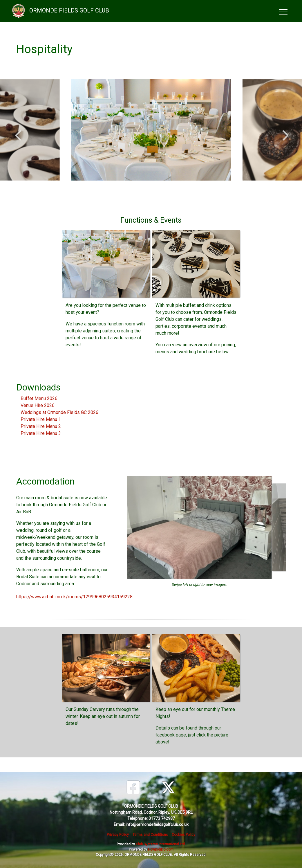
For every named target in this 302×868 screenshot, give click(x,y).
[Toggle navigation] (283, 11)
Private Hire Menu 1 (41, 419)
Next (284, 132)
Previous (18, 132)
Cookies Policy (183, 835)
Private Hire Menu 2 (41, 426)
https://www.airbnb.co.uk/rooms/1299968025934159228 (74, 597)
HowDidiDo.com (161, 849)
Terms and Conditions (150, 835)
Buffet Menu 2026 (39, 398)
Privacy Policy (118, 835)
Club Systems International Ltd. (161, 844)
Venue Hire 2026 (38, 405)
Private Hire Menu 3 (41, 433)
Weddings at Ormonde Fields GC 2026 (59, 412)
